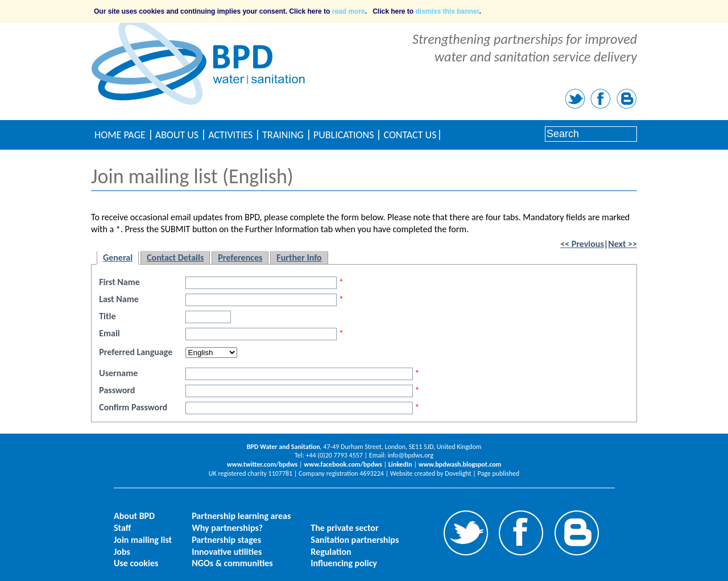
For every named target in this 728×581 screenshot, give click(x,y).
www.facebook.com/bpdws (343, 464)
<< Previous (582, 244)
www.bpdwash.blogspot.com (460, 464)
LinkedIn (400, 464)
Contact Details (175, 257)
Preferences (240, 257)
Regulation (331, 552)
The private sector (344, 528)
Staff (122, 528)
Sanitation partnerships (355, 540)
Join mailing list (143, 540)
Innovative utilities (227, 552)
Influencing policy (344, 563)
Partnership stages (226, 540)
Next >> (622, 244)
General (118, 257)
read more (349, 11)
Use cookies (136, 563)
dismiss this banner (448, 11)
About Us (177, 135)
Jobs (122, 552)
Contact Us (410, 135)
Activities (230, 135)
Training (283, 135)
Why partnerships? (227, 528)
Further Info (299, 257)
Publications (344, 135)
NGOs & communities (232, 563)
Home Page (120, 135)
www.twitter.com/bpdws (262, 464)
